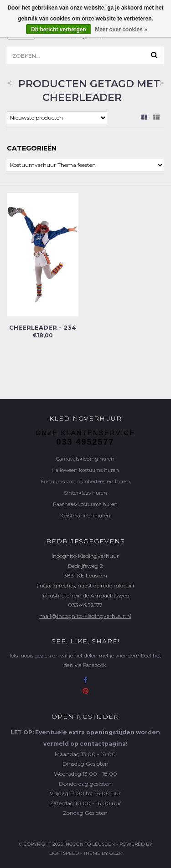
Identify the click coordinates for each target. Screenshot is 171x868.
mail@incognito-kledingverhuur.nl (85, 616)
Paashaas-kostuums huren (85, 504)
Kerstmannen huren (85, 516)
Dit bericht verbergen (59, 30)
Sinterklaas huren (85, 493)
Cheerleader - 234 (43, 327)
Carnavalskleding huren (85, 459)
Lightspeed (64, 853)
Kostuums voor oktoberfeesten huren (85, 482)
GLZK (116, 853)
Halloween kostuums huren (85, 470)
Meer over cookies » (121, 30)
